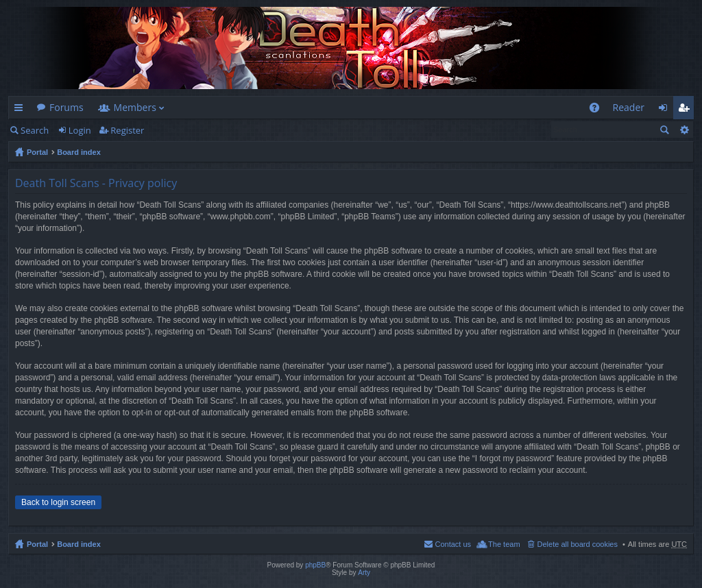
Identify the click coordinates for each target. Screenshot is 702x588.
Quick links (21, 110)
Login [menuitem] (667, 110)
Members (135, 107)
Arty (364, 573)
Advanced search (684, 130)
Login (80, 130)
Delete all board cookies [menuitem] (578, 544)
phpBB (315, 565)
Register (127, 130)
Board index (79, 152)
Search (35, 130)
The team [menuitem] (504, 544)
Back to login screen (58, 502)
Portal (37, 152)
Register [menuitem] (686, 110)
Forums (66, 107)
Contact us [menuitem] (453, 544)
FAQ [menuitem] (598, 110)
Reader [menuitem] (629, 107)
